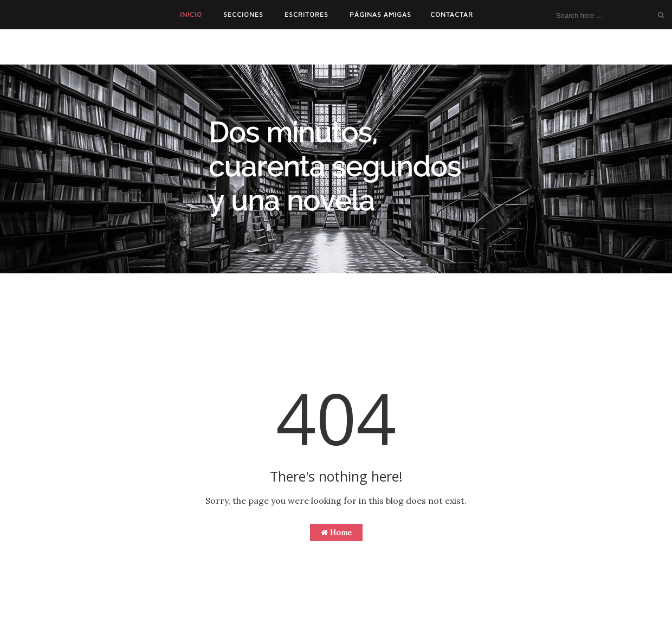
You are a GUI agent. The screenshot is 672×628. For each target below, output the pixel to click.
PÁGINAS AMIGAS (380, 14)
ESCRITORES (306, 14)
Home (336, 533)
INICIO (191, 14)
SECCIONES (243, 14)
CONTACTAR (452, 14)
